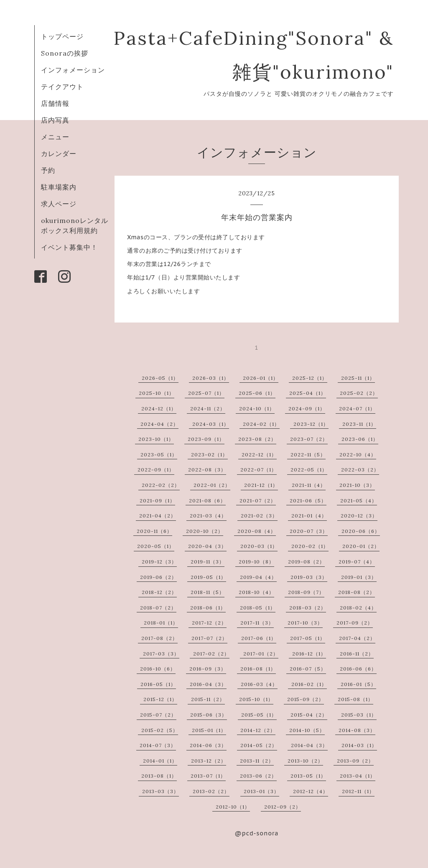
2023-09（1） (206, 439)
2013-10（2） (305, 761)
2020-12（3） (359, 516)
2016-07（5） (308, 669)
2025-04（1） (308, 393)
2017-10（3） (305, 623)
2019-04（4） (258, 577)
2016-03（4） (259, 684)
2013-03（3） (160, 791)
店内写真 (55, 120)
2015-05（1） (259, 715)
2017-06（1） (259, 638)
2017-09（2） (355, 623)
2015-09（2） (306, 699)
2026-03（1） (211, 378)
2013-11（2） (257, 761)
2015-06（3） (209, 715)
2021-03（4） (208, 516)
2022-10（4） (358, 454)
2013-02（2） (211, 791)
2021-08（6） (207, 501)
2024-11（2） (208, 408)
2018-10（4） (256, 592)
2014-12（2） (258, 730)
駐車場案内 (59, 187)
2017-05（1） (308, 638)
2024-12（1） (159, 408)
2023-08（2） (257, 439)
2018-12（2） (159, 592)
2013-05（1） (308, 776)
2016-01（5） (358, 684)
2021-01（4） (309, 516)
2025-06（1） (257, 393)
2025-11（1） (358, 378)
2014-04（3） (309, 745)
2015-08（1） (355, 699)
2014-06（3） (208, 745)
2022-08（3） (207, 470)
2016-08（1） (258, 669)
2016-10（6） (158, 669)
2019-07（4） (357, 562)
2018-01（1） (161, 623)
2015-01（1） (209, 730)
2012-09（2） (283, 807)
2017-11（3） (257, 623)
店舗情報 (55, 103)
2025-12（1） (310, 378)
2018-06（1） (208, 608)
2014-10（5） (307, 730)
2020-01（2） (361, 546)
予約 (48, 170)
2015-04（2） (309, 715)
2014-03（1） (359, 745)
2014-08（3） (357, 730)
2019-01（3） (359, 577)
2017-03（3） (161, 654)
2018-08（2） (357, 592)
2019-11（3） (208, 562)
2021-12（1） (261, 485)
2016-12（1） (309, 654)
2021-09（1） (157, 501)
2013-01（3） (261, 791)
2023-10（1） (156, 439)
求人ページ (59, 204)
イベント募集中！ (69, 247)
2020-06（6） (361, 531)
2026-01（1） (261, 378)
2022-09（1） (156, 470)
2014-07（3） (158, 745)
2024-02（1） (261, 424)
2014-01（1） (160, 761)
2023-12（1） (311, 424)
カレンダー (59, 154)
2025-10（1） (157, 393)
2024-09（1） (307, 408)
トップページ (62, 36)
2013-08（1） (159, 776)
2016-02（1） (309, 684)
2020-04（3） (207, 546)
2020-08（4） (257, 531)
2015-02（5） (160, 730)
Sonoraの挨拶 (65, 53)
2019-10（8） (256, 562)
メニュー (55, 137)
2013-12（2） (209, 761)
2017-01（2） (261, 654)
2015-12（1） (160, 699)
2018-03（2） (308, 608)
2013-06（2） (258, 776)
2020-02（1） (310, 546)
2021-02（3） (259, 516)
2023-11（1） (359, 424)
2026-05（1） (160, 378)
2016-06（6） (358, 669)
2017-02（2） (211, 654)
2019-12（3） (159, 562)
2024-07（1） (357, 408)
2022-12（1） (259, 454)
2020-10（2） (205, 531)
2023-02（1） (209, 454)
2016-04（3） (208, 684)
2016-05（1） (158, 684)
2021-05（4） (359, 501)
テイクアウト (62, 87)
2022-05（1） (309, 470)
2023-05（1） (159, 454)
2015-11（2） (208, 699)
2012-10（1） (233, 807)
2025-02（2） (359, 393)
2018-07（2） (158, 608)
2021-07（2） (258, 501)
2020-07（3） (309, 531)
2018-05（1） (258, 608)
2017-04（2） (357, 638)
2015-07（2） (158, 715)
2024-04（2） (159, 424)
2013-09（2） (355, 761)
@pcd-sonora (257, 833)
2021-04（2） (158, 516)
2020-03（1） (259, 546)
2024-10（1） (257, 408)
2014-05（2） (259, 745)
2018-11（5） (208, 592)
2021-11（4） (309, 485)
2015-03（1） (359, 715)
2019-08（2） (306, 562)
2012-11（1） (358, 791)
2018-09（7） (306, 592)
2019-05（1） (208, 577)
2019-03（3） (309, 577)
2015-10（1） (256, 699)
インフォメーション (73, 70)
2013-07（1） (208, 776)
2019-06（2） (158, 577)
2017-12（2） (209, 623)
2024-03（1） (211, 424)
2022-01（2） (212, 485)
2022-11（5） (308, 454)
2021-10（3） (357, 485)
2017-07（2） (209, 638)
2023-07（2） (309, 439)
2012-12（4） (311, 791)
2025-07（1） (206, 393)
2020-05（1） (156, 546)
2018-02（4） (358, 608)
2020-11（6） (154, 531)
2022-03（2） (360, 470)
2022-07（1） (259, 470)
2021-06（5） (308, 501)
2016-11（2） (357, 654)
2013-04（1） (358, 776)
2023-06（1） (360, 439)
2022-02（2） (161, 485)
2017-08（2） (159, 638)
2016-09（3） (208, 669)
